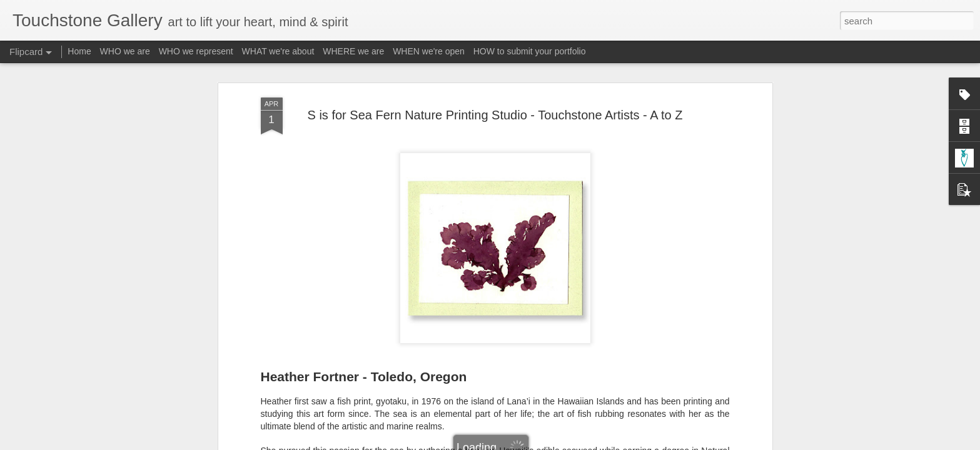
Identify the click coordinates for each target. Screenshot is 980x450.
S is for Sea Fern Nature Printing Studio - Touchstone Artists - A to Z (495, 115)
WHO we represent (196, 51)
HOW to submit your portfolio (530, 51)
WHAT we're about (278, 51)
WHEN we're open (429, 51)
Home (79, 51)
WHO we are (125, 51)
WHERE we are (353, 51)
